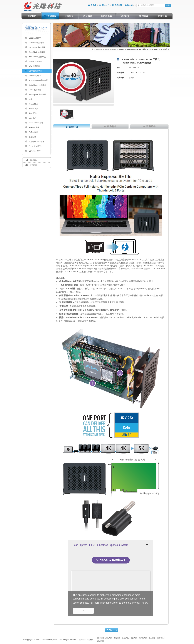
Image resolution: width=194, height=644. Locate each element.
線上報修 (152, 638)
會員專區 (134, 638)
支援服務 (117, 638)
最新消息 (125, 638)
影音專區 (33, 165)
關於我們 (100, 638)
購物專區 (160, 638)
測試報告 (33, 160)
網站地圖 (100, 641)
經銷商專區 (143, 638)
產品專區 (109, 638)
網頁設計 (82, 640)
